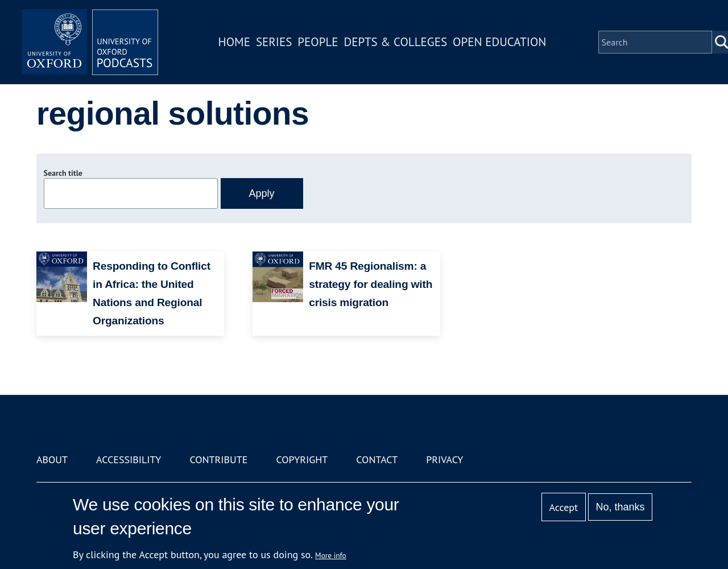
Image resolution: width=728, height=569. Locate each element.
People (318, 42)
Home (234, 42)
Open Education (499, 42)
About (52, 459)
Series (274, 42)
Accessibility (129, 459)
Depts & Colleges (396, 42)
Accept (563, 507)
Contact (377, 459)
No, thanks (620, 507)
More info (331, 555)
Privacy (444, 459)
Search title (63, 173)
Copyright (302, 459)
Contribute (218, 459)
